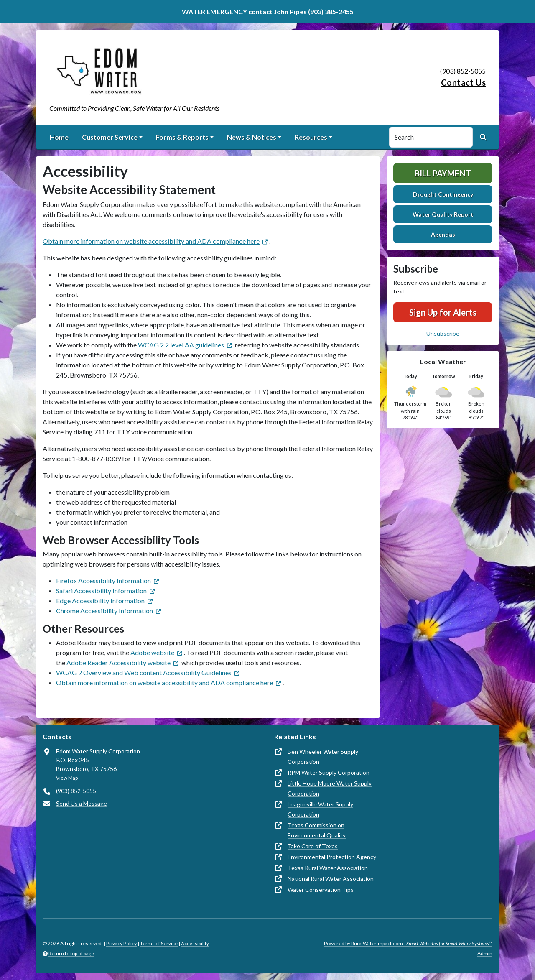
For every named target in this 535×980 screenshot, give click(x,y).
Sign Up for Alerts (443, 312)
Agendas (443, 234)
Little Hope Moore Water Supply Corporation (330, 788)
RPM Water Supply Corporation (329, 772)
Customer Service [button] (110, 137)
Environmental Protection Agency (332, 857)
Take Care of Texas (313, 846)
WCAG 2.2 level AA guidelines (181, 345)
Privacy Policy (121, 943)
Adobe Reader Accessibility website (118, 662)
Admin (485, 953)
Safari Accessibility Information (101, 591)
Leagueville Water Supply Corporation (320, 809)
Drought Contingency (443, 194)
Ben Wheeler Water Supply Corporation (323, 757)
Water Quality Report (443, 214)
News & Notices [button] (252, 137)
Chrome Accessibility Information (104, 611)
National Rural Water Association (331, 879)
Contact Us (463, 82)
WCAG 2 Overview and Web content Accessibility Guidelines (144, 672)
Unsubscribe (443, 333)
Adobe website (152, 652)
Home (59, 137)
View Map (67, 778)
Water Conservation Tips (321, 889)
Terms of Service (159, 943)
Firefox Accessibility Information (103, 581)
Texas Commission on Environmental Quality (317, 830)
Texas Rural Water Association (328, 868)
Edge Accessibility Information (100, 601)
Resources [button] (311, 137)
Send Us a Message (82, 803)
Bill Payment (443, 173)
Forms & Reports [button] (182, 137)
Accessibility (195, 943)
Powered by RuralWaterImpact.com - (408, 943)
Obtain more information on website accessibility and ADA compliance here (151, 241)
